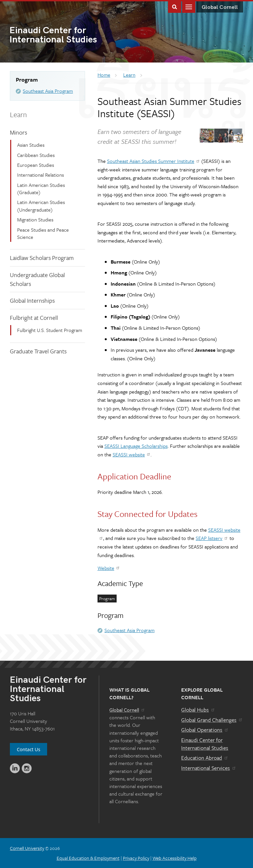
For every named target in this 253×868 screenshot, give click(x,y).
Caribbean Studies (36, 155)
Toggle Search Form (175, 6)
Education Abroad (205, 758)
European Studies (36, 165)
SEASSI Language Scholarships (136, 446)
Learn (18, 114)
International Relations (41, 175)
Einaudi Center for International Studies (205, 744)
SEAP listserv (212, 538)
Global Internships (32, 300)
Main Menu (189, 6)
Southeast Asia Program (48, 91)
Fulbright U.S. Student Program (50, 330)
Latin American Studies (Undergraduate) (41, 206)
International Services (209, 768)
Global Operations (205, 730)
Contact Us (28, 749)
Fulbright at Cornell (34, 318)
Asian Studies (31, 145)
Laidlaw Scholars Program (42, 258)
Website (109, 568)
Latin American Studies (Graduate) (41, 189)
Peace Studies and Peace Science (43, 233)
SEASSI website (132, 454)
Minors (18, 132)
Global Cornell (220, 7)
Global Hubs (198, 710)
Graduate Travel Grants (38, 351)
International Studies (68, 36)
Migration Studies (35, 219)
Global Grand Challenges (212, 720)
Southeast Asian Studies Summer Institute (154, 161)
